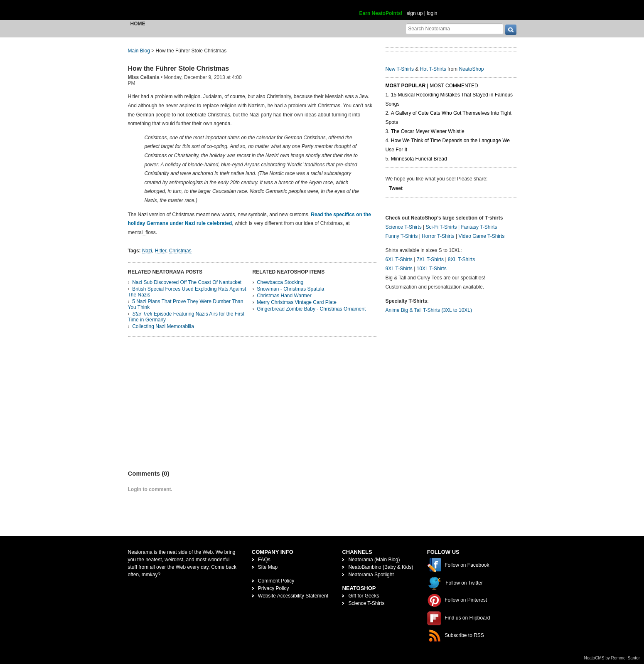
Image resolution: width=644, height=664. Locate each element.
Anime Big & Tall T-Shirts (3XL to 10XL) (429, 310)
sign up (415, 13)
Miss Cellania (144, 77)
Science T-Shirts (404, 227)
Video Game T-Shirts (481, 236)
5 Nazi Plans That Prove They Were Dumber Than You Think (186, 304)
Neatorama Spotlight (371, 575)
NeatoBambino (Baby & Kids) (381, 567)
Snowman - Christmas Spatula (290, 289)
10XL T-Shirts (432, 269)
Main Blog (139, 51)
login (432, 13)
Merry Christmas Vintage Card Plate (297, 302)
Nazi (147, 251)
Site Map (268, 567)
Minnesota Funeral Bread (419, 159)
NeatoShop (471, 69)
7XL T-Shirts (430, 259)
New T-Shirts (400, 69)
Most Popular (406, 86)
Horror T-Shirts (438, 236)
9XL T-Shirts (399, 269)
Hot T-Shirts (433, 69)
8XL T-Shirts (461, 259)
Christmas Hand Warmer (284, 296)
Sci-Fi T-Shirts (441, 227)
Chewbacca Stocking (280, 282)
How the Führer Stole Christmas (179, 68)
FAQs (264, 560)
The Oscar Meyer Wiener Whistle (428, 131)
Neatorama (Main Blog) (374, 560)
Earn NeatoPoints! (381, 13)
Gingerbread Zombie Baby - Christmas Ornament (311, 309)
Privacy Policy (274, 588)
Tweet (396, 188)
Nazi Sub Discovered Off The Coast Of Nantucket (187, 282)
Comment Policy (276, 581)
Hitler (161, 251)
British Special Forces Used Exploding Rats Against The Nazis (187, 292)
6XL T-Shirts (399, 259)
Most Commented (454, 86)
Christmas (180, 251)
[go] (511, 30)
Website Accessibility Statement (293, 596)
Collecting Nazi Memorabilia (163, 326)
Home (138, 24)
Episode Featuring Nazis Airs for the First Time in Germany (186, 317)
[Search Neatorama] (455, 28)
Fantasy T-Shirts (479, 227)
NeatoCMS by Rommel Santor (612, 658)
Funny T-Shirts (402, 236)
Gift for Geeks (364, 596)
